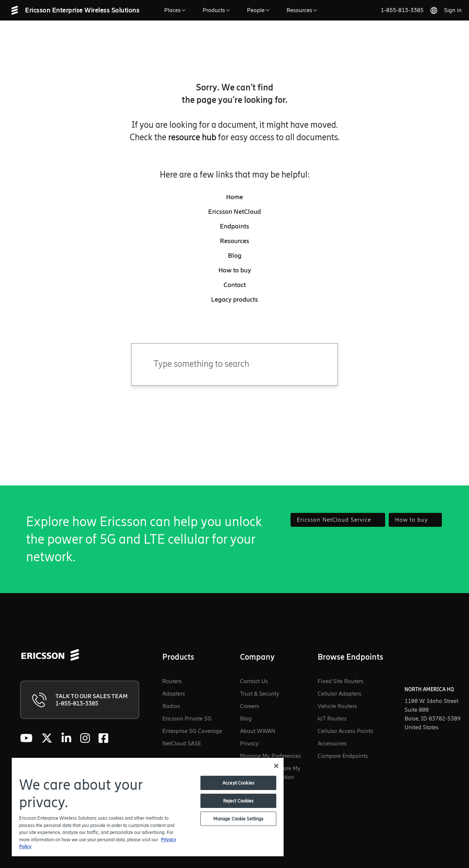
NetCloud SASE (182, 743)
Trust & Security (260, 694)
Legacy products (234, 299)
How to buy (235, 270)
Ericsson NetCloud (234, 212)
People (259, 10)
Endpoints (234, 226)
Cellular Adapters (339, 694)
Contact (235, 285)
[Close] (276, 766)
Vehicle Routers (337, 706)
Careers (250, 706)
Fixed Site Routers (341, 681)
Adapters (174, 694)
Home (234, 197)
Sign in (453, 10)
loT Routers (332, 718)
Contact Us (254, 681)
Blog (235, 256)
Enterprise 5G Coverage (192, 731)
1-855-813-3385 (402, 10)
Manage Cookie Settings (239, 819)
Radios (171, 706)
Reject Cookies (239, 801)
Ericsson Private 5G (187, 718)
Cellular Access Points (345, 731)
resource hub (192, 137)
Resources (303, 10)
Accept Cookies (238, 783)
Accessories (332, 743)
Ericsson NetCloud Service (338, 520)
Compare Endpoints (343, 756)
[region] (148, 807)
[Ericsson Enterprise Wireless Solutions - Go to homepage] (81, 10)
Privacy (249, 743)
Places (176, 10)
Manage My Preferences (270, 756)
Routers (172, 681)
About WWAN (258, 731)
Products (217, 10)
